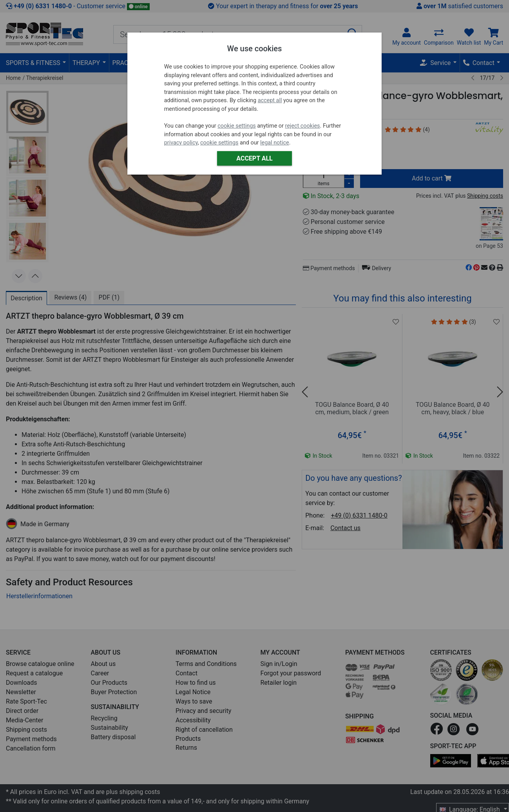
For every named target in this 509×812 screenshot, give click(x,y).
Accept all (254, 158)
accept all (270, 100)
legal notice (275, 143)
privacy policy (181, 143)
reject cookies (302, 126)
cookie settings (236, 126)
